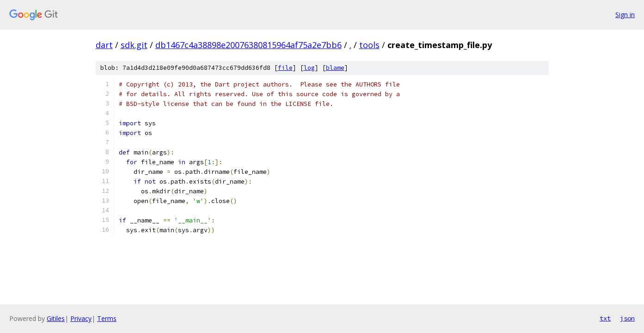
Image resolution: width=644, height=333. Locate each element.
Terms (107, 318)
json (627, 318)
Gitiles (56, 318)
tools (369, 45)
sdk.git (134, 45)
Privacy (81, 318)
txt (605, 318)
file (285, 68)
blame (335, 68)
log (309, 68)
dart (104, 45)
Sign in (625, 15)
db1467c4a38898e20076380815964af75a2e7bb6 (248, 45)
